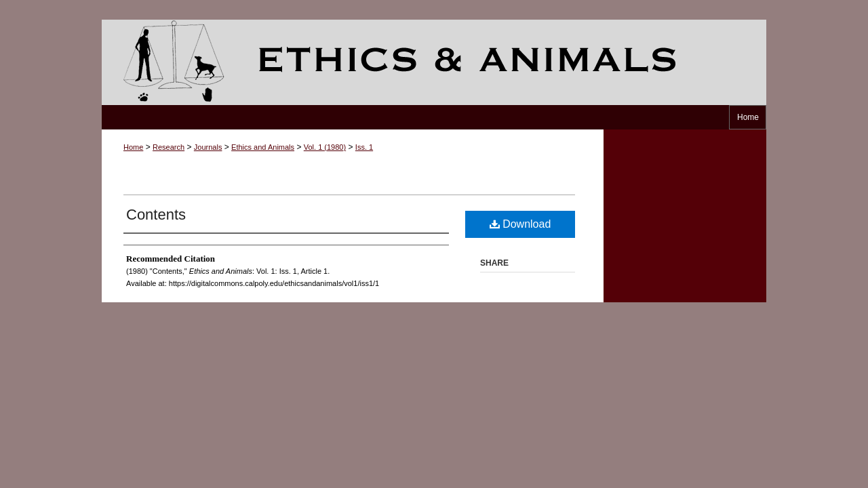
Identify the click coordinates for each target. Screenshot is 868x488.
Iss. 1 (364, 147)
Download (520, 224)
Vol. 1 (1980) (325, 147)
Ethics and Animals (434, 62)
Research (169, 147)
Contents (156, 215)
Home (133, 147)
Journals (208, 147)
